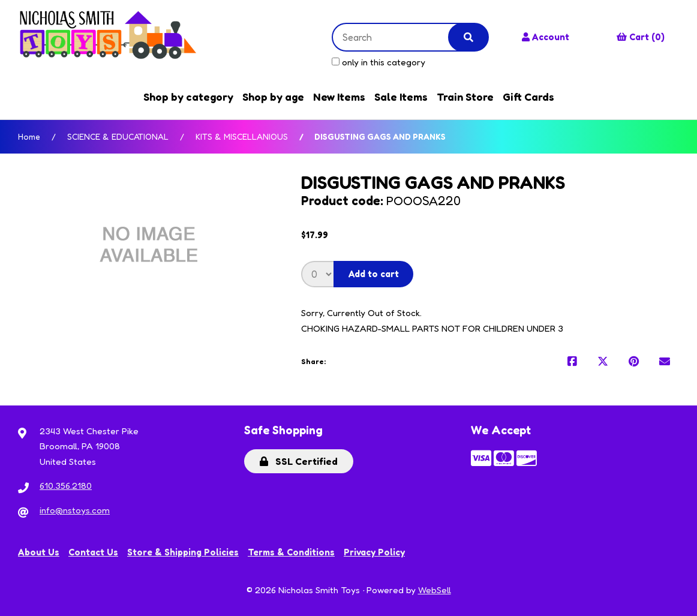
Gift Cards (528, 97)
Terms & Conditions (291, 552)
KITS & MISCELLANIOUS (242, 136)
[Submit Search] (468, 37)
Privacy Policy (374, 552)
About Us (39, 552)
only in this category (378, 62)
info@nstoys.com (75, 510)
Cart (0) (641, 37)
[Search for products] (399, 37)
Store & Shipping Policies (183, 552)
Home (29, 136)
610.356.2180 (66, 486)
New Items (339, 97)
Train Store (465, 97)
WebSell (435, 590)
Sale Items (401, 97)
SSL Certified (299, 461)
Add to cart (374, 274)
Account (546, 37)
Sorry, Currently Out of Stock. (361, 313)
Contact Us (93, 552)
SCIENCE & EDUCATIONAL (118, 136)
